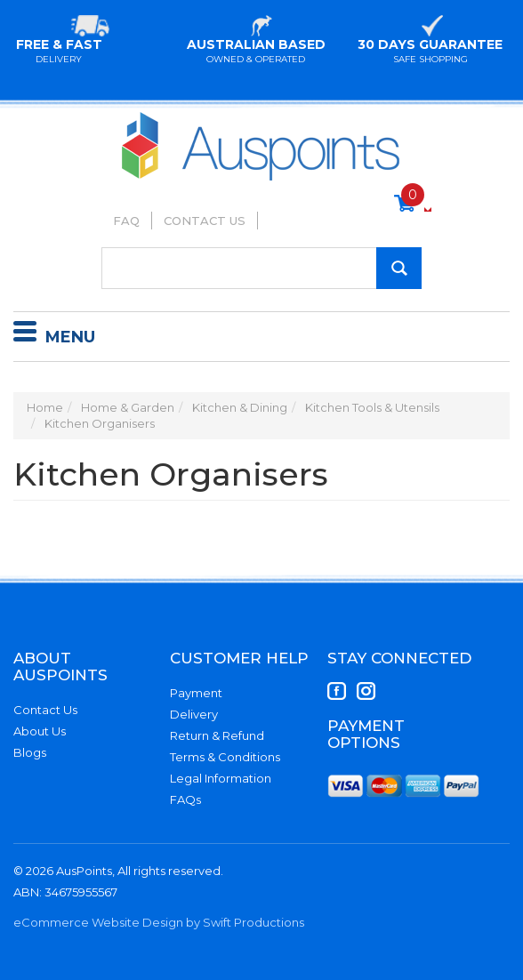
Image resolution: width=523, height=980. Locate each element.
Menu (54, 334)
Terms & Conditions (225, 757)
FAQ (126, 221)
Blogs (30, 752)
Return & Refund (217, 735)
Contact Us (205, 221)
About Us (40, 731)
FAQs (185, 799)
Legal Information (221, 778)
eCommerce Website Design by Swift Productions (159, 922)
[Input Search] (261, 268)
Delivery (194, 714)
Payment (196, 693)
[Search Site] (399, 268)
